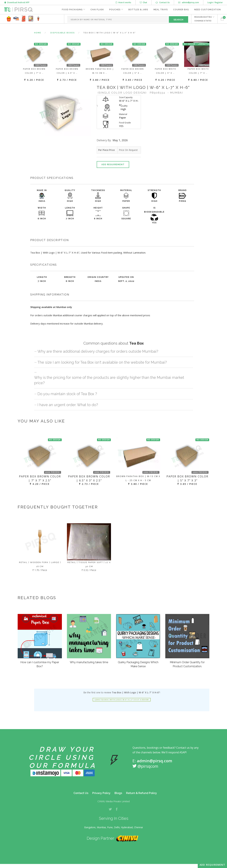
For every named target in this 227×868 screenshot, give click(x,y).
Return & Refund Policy (141, 793)
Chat (143, 2)
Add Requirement (113, 165)
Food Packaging (72, 10)
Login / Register (215, 2)
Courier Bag (181, 10)
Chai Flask (97, 10)
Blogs (118, 793)
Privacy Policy (101, 793)
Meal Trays (161, 10)
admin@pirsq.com (189, 2)
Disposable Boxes (63, 33)
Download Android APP (17, 2)
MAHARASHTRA (203, 19)
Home (38, 33)
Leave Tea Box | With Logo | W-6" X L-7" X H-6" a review (122, 700)
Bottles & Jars (138, 10)
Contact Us (163, 2)
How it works (123, 2)
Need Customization (207, 10)
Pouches (115, 10)
